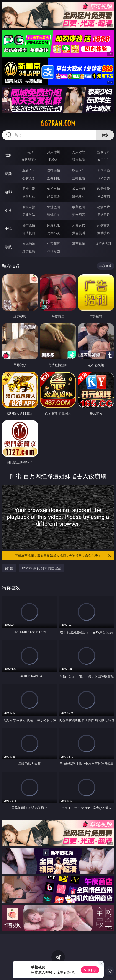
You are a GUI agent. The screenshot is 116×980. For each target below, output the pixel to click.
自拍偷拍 (54, 170)
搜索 (105, 135)
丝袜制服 (54, 178)
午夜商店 (54, 244)
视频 (8, 174)
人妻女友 (79, 225)
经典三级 (54, 196)
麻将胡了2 (29, 160)
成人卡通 (79, 189)
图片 (8, 210)
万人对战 (79, 152)
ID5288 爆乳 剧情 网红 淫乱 (42, 568)
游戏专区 (103, 152)
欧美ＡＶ (79, 170)
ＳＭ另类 (103, 178)
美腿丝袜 (29, 215)
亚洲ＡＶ (29, 170)
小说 (8, 229)
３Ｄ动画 (103, 170)
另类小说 (54, 233)
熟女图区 (79, 215)
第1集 (9, 568)
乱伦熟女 (79, 196)
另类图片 (103, 215)
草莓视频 (79, 244)
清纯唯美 (54, 215)
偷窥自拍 (29, 207)
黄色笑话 (79, 233)
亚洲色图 (54, 207)
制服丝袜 (29, 196)
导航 (8, 247)
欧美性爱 (103, 189)
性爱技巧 (103, 233)
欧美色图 (79, 207)
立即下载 (90, 970)
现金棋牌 (79, 160)
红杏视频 (29, 251)
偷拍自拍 (54, 189)
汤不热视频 (103, 244)
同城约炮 (29, 244)
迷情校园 (29, 233)
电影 (8, 192)
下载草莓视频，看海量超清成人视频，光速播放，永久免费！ (63, 556)
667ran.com (58, 123)
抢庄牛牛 (103, 160)
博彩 (8, 155)
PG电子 (29, 152)
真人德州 (54, 152)
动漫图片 (103, 207)
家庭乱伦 (54, 225)
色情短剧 (54, 251)
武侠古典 (103, 225)
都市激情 (29, 225)
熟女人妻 (29, 178)
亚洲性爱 (29, 189)
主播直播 (79, 178)
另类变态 (103, 196)
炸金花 (54, 160)
